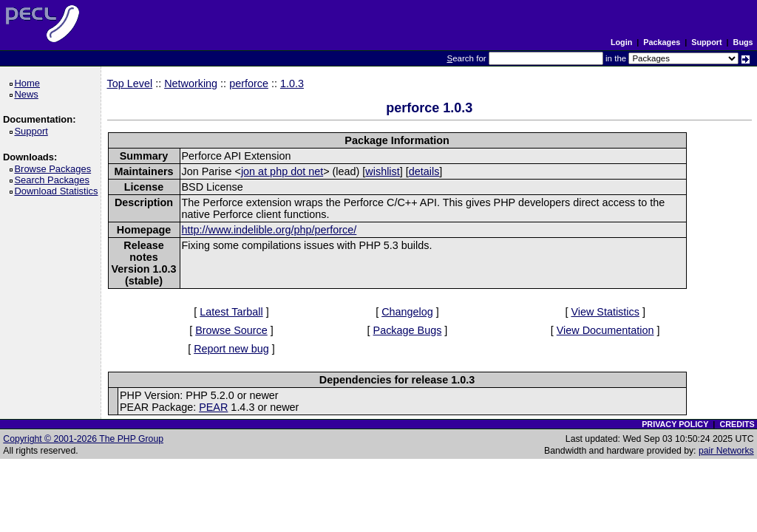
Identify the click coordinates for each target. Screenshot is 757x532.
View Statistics (605, 312)
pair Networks (726, 451)
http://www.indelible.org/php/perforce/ (269, 230)
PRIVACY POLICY (675, 424)
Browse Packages (55, 169)
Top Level (130, 83)
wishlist (382, 171)
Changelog (407, 312)
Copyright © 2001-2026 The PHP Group (83, 439)
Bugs (743, 42)
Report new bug (231, 349)
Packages (662, 42)
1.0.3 (292, 83)
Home (29, 83)
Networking (191, 83)
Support (706, 42)
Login (621, 42)
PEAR (213, 407)
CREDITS (737, 424)
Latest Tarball (231, 312)
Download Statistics (58, 191)
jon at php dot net (282, 171)
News (28, 94)
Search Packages (54, 180)
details (424, 171)
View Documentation (605, 330)
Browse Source (231, 330)
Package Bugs (408, 330)
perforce (249, 83)
